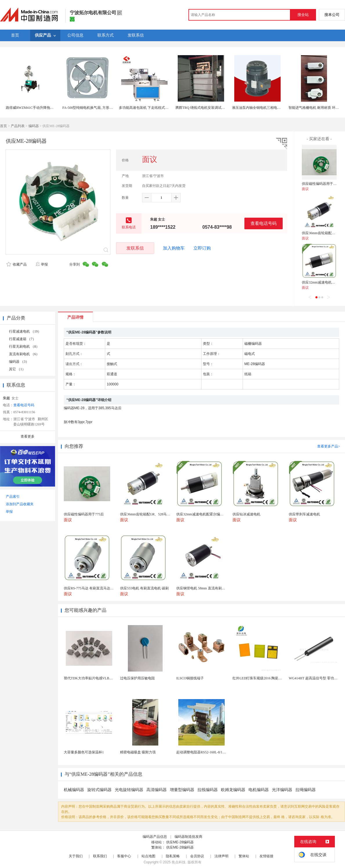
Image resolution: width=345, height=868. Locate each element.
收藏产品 (17, 264)
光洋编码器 (282, 790)
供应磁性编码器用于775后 (322, 184)
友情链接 (266, 856)
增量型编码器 (182, 790)
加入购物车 (174, 248)
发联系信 (135, 248)
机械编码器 (74, 790)
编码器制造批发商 (188, 837)
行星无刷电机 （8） (24, 347)
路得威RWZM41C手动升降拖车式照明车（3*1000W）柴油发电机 (56, 108)
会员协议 (197, 856)
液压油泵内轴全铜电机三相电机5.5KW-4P (264, 108)
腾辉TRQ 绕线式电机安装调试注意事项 (205, 108)
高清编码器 (157, 790)
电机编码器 (259, 790)
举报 (42, 264)
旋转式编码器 (99, 790)
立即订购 (202, 248)
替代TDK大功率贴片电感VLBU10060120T (96, 678)
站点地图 (148, 856)
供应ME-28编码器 (180, 842)
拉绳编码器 (306, 790)
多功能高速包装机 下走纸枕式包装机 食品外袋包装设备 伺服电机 (169, 108)
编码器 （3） (19, 362)
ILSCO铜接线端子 (190, 678)
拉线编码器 (208, 790)
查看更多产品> (329, 446)
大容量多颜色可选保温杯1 (84, 752)
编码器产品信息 (155, 837)
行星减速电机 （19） (25, 331)
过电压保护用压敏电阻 (137, 678)
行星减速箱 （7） (22, 339)
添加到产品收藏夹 (20, 504)
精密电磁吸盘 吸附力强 (138, 752)
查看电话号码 (264, 223)
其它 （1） (17, 369)
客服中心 (124, 856)
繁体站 (244, 856)
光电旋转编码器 (129, 790)
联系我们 (100, 856)
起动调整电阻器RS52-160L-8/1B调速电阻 (207, 752)
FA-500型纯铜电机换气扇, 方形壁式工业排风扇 (98, 108)
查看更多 (28, 436)
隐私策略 (173, 856)
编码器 (34, 126)
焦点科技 (179, 862)
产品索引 (13, 497)
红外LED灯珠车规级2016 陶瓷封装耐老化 (264, 678)
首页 (3, 126)
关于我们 (76, 856)
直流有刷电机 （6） (24, 354)
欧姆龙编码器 (233, 790)
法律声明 (221, 856)
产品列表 (18, 126)
